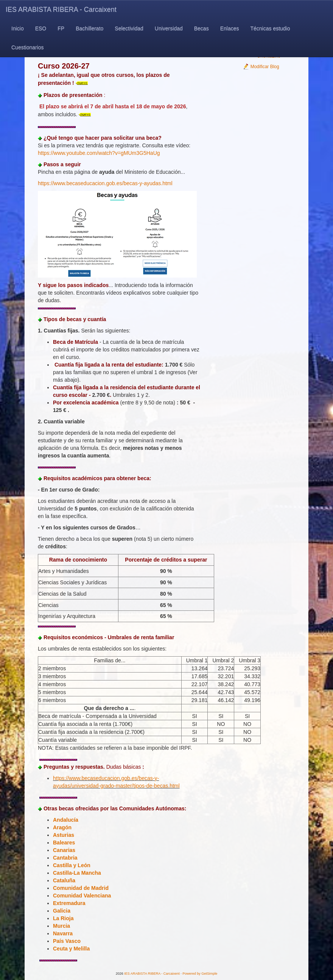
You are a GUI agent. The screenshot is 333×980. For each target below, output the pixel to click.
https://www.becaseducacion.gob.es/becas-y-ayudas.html (105, 183)
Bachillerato (89, 28)
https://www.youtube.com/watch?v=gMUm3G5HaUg (99, 153)
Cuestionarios (28, 47)
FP (61, 28)
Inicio (18, 28)
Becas (202, 28)
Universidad (169, 28)
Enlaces (230, 28)
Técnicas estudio (270, 28)
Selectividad (129, 28)
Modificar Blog (261, 67)
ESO (41, 28)
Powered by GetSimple (200, 974)
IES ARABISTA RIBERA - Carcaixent (61, 9)
